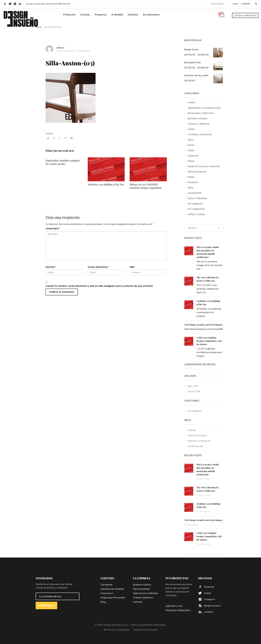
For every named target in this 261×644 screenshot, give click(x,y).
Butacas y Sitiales (197, 118)
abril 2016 (193, 386)
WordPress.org (195, 446)
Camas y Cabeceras (199, 124)
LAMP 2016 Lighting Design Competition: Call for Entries (209, 341)
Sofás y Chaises (196, 214)
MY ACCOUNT (217, 4)
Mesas (191, 161)
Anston (192, 102)
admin (60, 48)
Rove (190, 188)
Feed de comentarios (199, 441)
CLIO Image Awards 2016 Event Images (203, 325)
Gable (191, 150)
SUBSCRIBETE (46, 606)
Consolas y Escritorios (200, 134)
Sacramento (195, 193)
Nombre (51, 267)
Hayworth (193, 156)
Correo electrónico (98, 267)
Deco (191, 140)
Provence (193, 182)
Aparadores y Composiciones (204, 108)
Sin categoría (195, 203)
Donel (191, 145)
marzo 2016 (194, 391)
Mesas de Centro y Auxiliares (204, 166)
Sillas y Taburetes (197, 198)
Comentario (53, 229)
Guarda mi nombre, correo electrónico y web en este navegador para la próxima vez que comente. (99, 286)
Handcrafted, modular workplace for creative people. (63, 162)
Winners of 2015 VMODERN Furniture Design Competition (145, 186)
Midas (191, 177)
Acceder (192, 430)
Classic (191, 129)
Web (132, 267)
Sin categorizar (196, 209)
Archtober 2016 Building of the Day (106, 185)
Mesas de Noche (197, 172)
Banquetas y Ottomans (201, 113)
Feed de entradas (197, 435)
